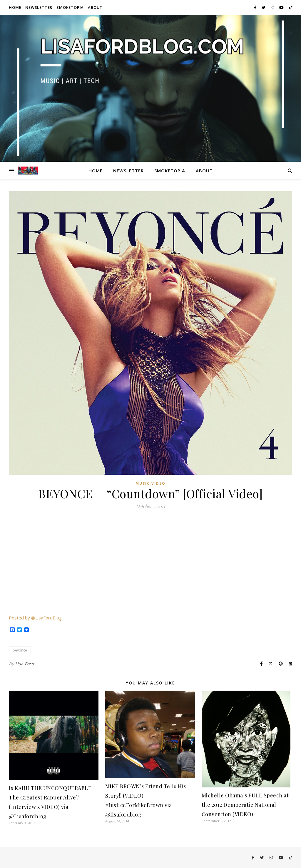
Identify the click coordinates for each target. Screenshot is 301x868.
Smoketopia (70, 7)
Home (15, 7)
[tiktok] (291, 7)
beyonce (20, 650)
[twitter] (264, 7)
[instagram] (273, 7)
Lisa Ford (25, 664)
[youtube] (282, 7)
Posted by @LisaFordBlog (35, 618)
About (95, 7)
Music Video (150, 483)
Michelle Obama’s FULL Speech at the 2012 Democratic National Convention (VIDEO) (245, 805)
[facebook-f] (256, 7)
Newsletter (39, 7)
